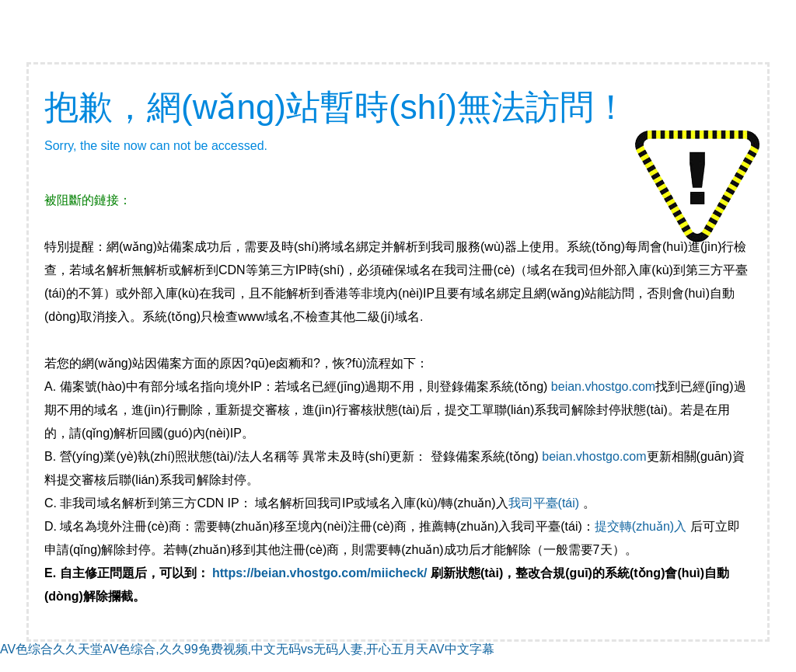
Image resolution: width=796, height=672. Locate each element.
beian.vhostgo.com (603, 386)
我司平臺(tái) (546, 503)
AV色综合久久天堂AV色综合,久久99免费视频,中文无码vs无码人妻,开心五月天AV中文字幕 (247, 649)
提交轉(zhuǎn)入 (641, 526)
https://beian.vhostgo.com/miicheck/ (320, 573)
